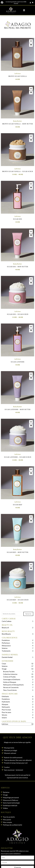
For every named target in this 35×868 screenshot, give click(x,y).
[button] (24, 10)
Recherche (28, 614)
